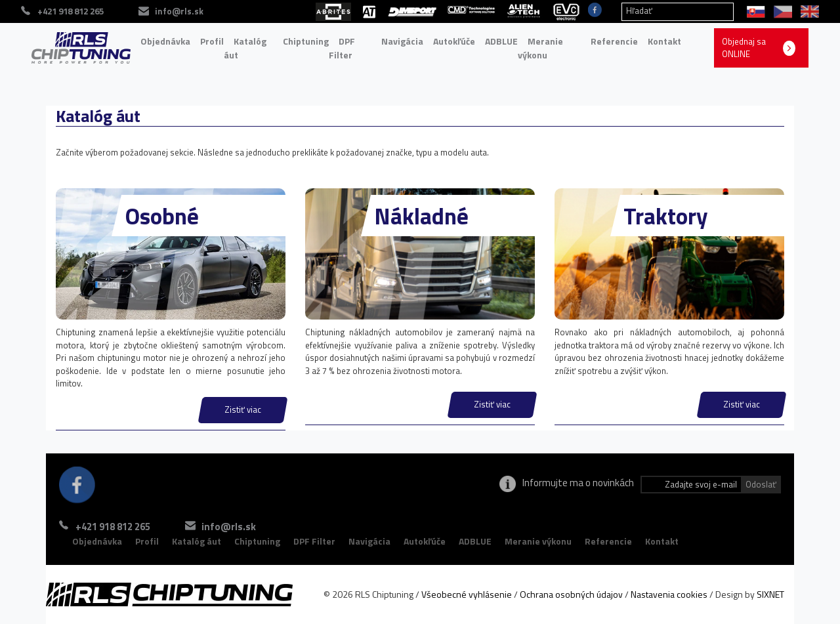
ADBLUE (501, 41)
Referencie (614, 41)
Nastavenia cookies (669, 594)
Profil (212, 41)
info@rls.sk (229, 527)
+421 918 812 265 (113, 527)
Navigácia (402, 41)
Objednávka (165, 41)
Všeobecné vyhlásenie (467, 594)
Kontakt (664, 41)
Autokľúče (454, 41)
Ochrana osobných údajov (571, 594)
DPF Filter (342, 48)
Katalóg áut (245, 48)
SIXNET (770, 594)
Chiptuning (306, 41)
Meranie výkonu (540, 48)
